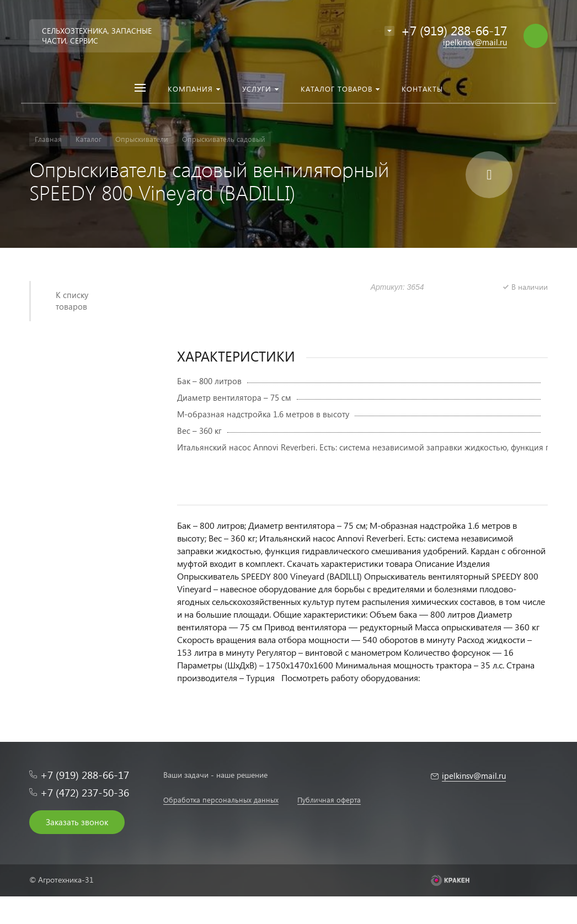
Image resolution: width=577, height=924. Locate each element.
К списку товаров (72, 301)
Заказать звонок (77, 822)
